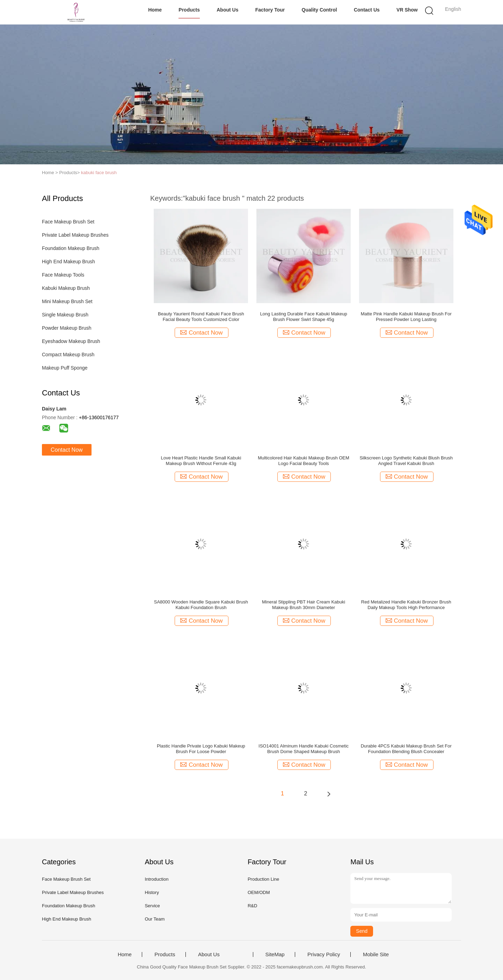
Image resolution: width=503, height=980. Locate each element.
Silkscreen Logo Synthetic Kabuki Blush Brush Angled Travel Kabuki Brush (406, 461)
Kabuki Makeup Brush (66, 288)
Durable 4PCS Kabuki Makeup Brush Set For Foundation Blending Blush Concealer (406, 749)
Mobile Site (376, 954)
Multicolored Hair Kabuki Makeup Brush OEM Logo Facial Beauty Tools (304, 461)
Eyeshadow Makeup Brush (71, 341)
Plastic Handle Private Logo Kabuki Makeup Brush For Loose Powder (201, 749)
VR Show (407, 10)
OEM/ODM (259, 892)
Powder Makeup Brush (67, 328)
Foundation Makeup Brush (71, 248)
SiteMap (275, 954)
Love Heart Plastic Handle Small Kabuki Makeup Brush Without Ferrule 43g (201, 461)
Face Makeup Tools (63, 275)
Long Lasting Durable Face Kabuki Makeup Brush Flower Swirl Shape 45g (303, 317)
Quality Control (319, 10)
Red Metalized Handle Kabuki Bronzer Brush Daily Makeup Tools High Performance (406, 605)
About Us (227, 10)
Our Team (155, 919)
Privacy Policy (324, 954)
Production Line (263, 879)
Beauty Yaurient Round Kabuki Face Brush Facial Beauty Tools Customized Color (201, 317)
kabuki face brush (99, 173)
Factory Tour (270, 10)
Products (189, 10)
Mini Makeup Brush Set (67, 301)
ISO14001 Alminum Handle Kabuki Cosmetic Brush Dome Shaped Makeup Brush (304, 749)
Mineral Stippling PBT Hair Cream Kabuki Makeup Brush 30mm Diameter (304, 605)
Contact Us (367, 10)
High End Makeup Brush (68, 262)
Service (152, 906)
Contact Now (67, 450)
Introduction (156, 879)
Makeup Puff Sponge (65, 368)
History (152, 892)
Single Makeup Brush (65, 315)
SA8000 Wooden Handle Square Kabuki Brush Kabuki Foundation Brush (201, 605)
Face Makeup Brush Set (68, 222)
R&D (252, 906)
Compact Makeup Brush (68, 355)
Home (155, 10)
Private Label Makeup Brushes (75, 235)
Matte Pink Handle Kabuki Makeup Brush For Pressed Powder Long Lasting (406, 317)
